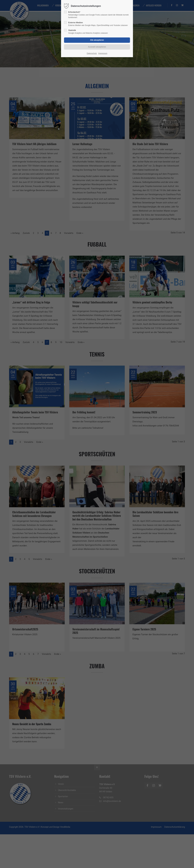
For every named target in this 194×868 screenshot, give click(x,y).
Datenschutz (92, 53)
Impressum (103, 53)
